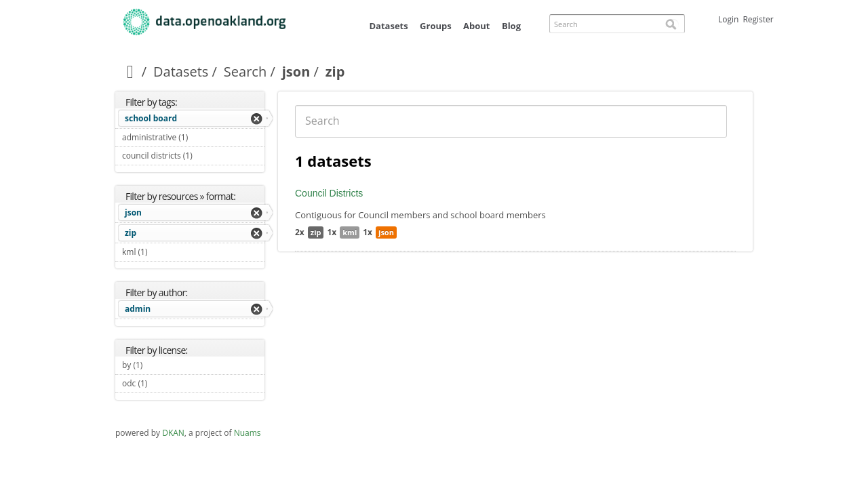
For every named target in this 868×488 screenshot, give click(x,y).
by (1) (158, 365)
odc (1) (163, 383)
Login (728, 19)
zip (131, 233)
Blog (511, 26)
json (296, 72)
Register (758, 19)
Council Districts (329, 193)
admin (138, 309)
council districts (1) (193, 157)
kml (350, 232)
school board (151, 118)
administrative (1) (193, 139)
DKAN (173, 433)
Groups (436, 26)
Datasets (388, 26)
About (476, 26)
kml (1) (163, 252)
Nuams (248, 433)
